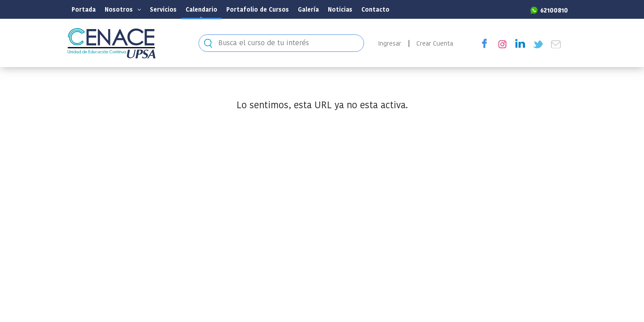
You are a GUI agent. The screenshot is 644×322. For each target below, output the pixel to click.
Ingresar (390, 43)
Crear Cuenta (435, 43)
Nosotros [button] (123, 10)
